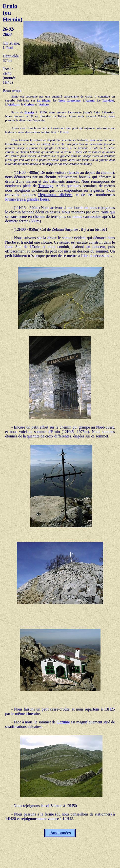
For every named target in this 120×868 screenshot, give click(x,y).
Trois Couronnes (69, 100)
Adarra (90, 100)
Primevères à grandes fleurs (27, 199)
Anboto (44, 104)
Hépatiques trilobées (55, 195)
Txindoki (108, 100)
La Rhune (44, 100)
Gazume (63, 722)
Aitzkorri (14, 104)
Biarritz (29, 112)
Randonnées (60, 833)
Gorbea (29, 104)
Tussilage (46, 186)
